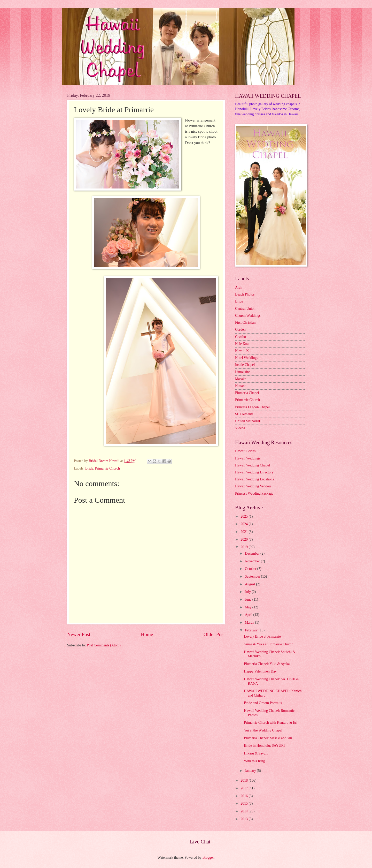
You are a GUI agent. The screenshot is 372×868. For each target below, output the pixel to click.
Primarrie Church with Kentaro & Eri (271, 723)
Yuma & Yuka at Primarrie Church (269, 644)
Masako (241, 379)
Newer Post (79, 634)
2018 (245, 780)
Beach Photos (245, 294)
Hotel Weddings (247, 358)
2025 (245, 516)
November (253, 561)
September (253, 576)
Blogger (208, 858)
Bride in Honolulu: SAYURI (264, 746)
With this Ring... (256, 761)
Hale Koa (242, 344)
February (252, 630)
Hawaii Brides (245, 451)
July (248, 592)
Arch (239, 287)
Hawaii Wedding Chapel (253, 465)
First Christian (245, 323)
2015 (245, 803)
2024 (245, 524)
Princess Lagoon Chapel (252, 407)
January (251, 771)
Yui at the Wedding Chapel (263, 730)
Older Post (214, 634)
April (249, 615)
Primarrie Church (107, 468)
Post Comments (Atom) (104, 645)
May (249, 607)
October (251, 569)
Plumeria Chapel (247, 393)
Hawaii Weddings (248, 458)
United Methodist (248, 421)
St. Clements (244, 414)
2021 (245, 532)
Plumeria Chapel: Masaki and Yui (268, 738)
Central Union (245, 309)
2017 (245, 788)
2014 (245, 811)
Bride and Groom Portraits (263, 703)
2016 (245, 796)
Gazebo (241, 337)
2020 (245, 539)
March (250, 622)
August (250, 584)
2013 (245, 819)
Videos (240, 428)
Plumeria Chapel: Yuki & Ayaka (267, 664)
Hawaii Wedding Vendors (253, 486)
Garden (240, 330)
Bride (89, 468)
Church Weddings (248, 316)
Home (147, 634)
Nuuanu (241, 386)
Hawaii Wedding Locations (254, 479)
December (253, 553)
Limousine (243, 372)
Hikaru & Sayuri (256, 753)
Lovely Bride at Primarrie (262, 636)
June (249, 599)
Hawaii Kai (243, 351)
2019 (245, 547)
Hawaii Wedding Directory (254, 472)
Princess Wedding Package (254, 493)
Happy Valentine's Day (260, 671)
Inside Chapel (245, 365)
